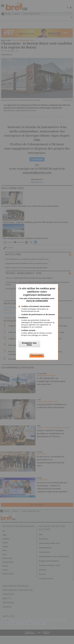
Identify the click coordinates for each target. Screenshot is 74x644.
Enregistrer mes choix (29, 344)
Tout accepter (37, 355)
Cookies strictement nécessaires (36, 306)
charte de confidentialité (37, 301)
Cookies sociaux (28, 330)
